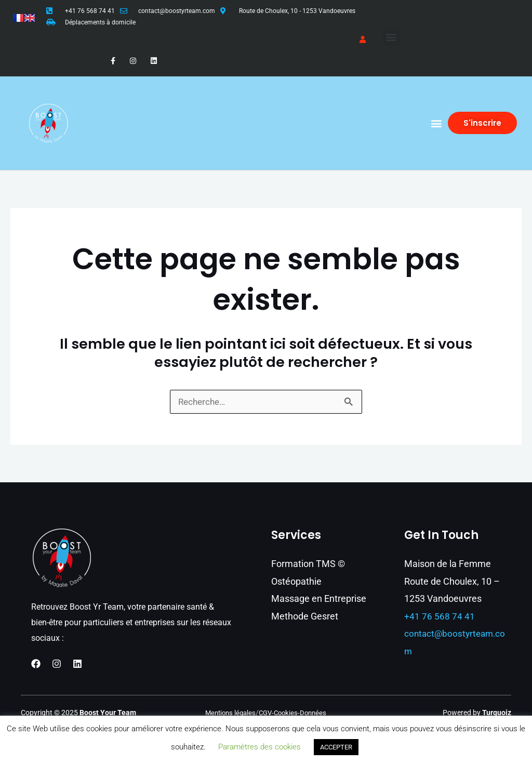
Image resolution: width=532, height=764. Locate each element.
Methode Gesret (305, 616)
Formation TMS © (308, 564)
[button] (391, 37)
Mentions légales (228, 713)
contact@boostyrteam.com (177, 11)
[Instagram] (57, 664)
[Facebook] (36, 664)
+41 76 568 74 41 (90, 11)
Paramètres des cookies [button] (260, 747)
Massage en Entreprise (319, 599)
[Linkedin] (77, 664)
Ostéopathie (296, 581)
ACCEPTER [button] (336, 747)
